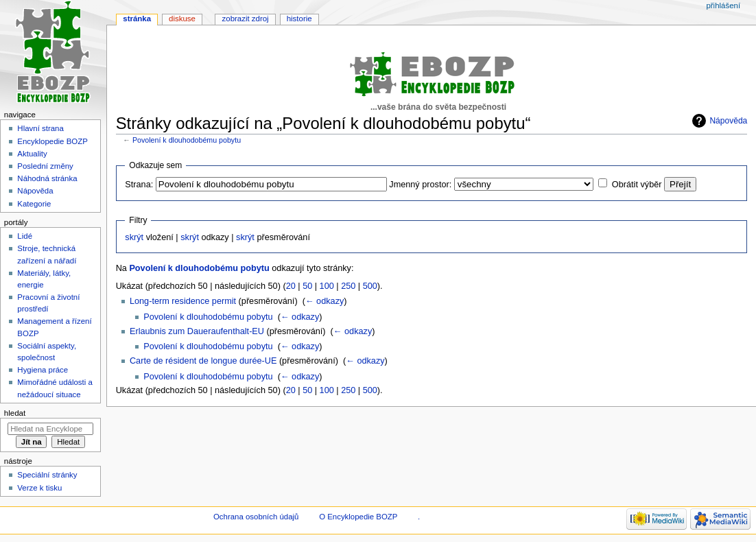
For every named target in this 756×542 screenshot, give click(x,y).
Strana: (139, 185)
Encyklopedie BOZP (52, 141)
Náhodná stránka (47, 178)
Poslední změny (45, 166)
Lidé (25, 236)
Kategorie (34, 204)
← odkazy (324, 301)
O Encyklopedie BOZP (358, 517)
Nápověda (728, 121)
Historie (299, 19)
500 (370, 286)
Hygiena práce (43, 370)
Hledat (15, 413)
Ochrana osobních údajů (256, 517)
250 (348, 286)
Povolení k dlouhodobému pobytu (187, 140)
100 (327, 286)
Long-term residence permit (183, 301)
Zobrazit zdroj (246, 19)
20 (291, 286)
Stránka (137, 19)
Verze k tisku (39, 488)
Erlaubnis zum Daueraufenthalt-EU (197, 331)
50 (307, 286)
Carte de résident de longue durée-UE (203, 361)
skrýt (134, 237)
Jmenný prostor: (420, 185)
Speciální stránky (47, 475)
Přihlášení (723, 5)
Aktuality (32, 154)
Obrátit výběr (637, 185)
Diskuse (182, 19)
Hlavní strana (40, 128)
